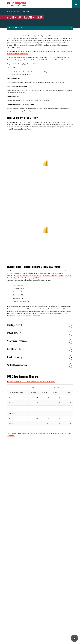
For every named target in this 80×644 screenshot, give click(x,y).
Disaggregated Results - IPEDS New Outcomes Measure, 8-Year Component (31, 382)
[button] (76, 4)
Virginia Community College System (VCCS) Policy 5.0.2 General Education (40, 275)
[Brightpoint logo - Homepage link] (16, 4)
